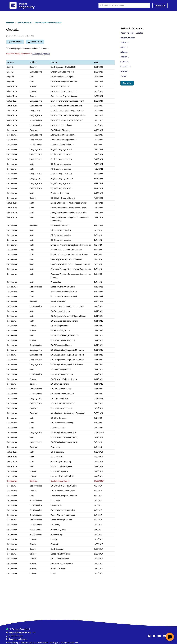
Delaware (124, 71)
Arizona (124, 47)
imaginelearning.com (18, 639)
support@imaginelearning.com (22, 632)
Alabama (124, 42)
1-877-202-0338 (16, 636)
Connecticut (126, 66)
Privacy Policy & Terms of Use (19, 643)
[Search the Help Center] (124, 5)
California (124, 57)
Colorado (124, 62)
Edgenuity (10, 22)
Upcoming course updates (132, 33)
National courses (128, 38)
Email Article (35, 42)
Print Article (15, 42)
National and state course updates (48, 22)
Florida (123, 76)
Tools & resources (24, 22)
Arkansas (124, 52)
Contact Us (160, 5)
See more (127, 83)
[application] (170, 637)
